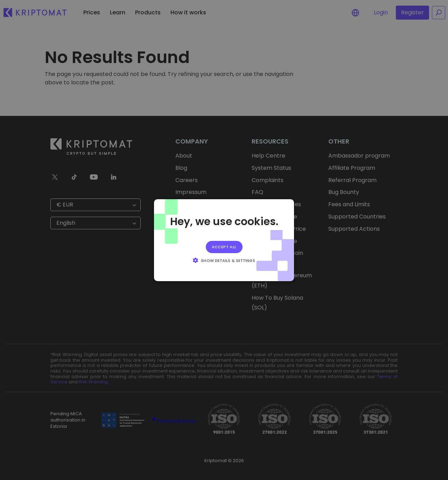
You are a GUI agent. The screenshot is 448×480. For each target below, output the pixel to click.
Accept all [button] (224, 246)
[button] (224, 260)
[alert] (224, 240)
